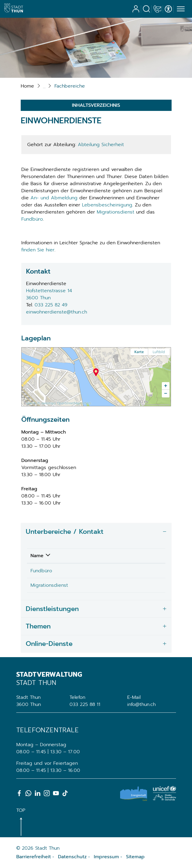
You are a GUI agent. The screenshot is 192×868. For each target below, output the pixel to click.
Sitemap (135, 857)
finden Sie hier (38, 250)
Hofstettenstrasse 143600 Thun (49, 294)
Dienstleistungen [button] (52, 609)
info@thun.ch (141, 704)
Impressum (106, 857)
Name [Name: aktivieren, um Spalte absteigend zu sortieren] (37, 556)
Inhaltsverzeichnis (96, 105)
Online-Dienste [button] (49, 644)
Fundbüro (32, 219)
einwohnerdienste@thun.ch (57, 312)
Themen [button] (38, 626)
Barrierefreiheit (34, 857)
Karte (139, 352)
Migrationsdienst (116, 212)
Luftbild (159, 352)
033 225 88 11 (85, 704)
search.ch (33, 403)
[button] (70, 86)
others (87, 403)
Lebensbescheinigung (107, 205)
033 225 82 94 (124, 585)
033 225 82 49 (51, 305)
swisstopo (49, 403)
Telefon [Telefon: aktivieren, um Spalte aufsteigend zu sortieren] (115, 556)
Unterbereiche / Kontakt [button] (65, 532)
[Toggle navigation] (180, 9)
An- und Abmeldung (54, 198)
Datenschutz (72, 857)
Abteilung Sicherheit (101, 145)
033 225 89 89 (124, 571)
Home (27, 86)
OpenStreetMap (69, 403)
